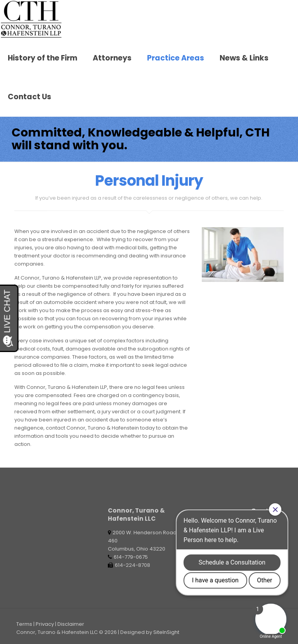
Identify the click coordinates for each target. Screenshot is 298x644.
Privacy (45, 624)
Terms (24, 624)
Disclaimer (71, 624)
